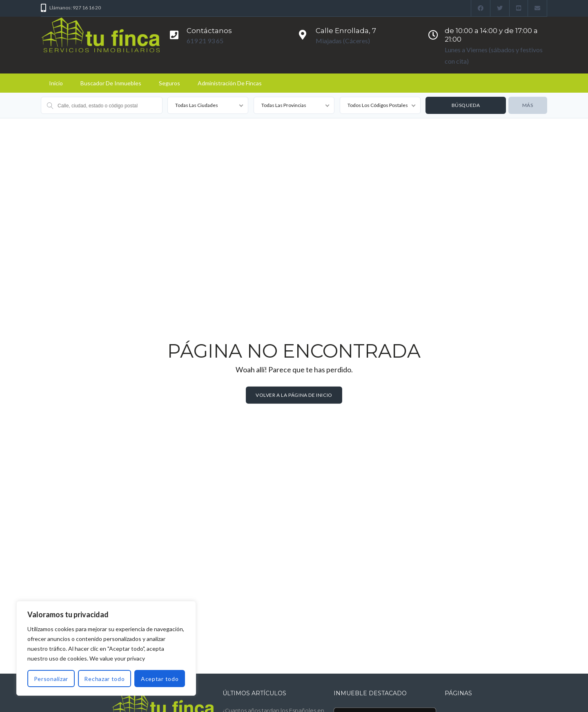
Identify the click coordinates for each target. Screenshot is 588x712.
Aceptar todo (160, 679)
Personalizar (51, 679)
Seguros (169, 83)
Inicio (56, 83)
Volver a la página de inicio (294, 395)
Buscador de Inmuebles (111, 83)
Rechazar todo (104, 679)
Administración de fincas (230, 83)
